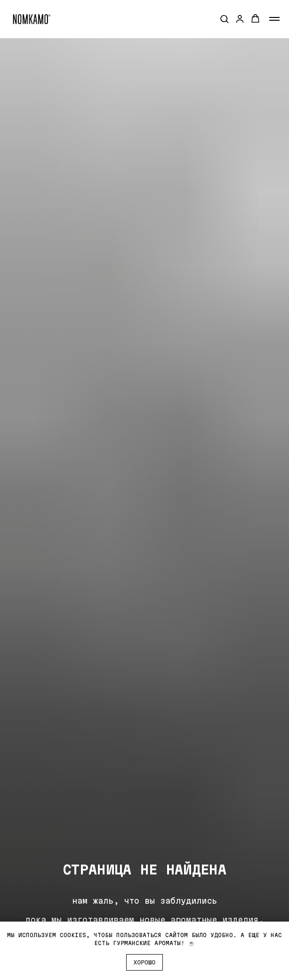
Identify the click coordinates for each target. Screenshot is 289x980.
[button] (224, 19)
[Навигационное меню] (274, 19)
